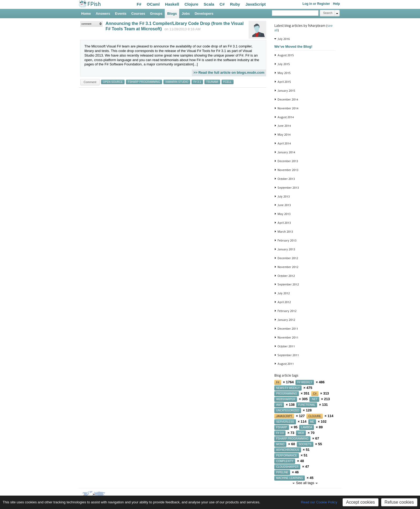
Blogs (172, 14)
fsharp (282, 427)
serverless (285, 422)
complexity (285, 461)
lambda (307, 427)
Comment (90, 82)
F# (139, 4)
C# (222, 4)
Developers (204, 14)
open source (113, 82)
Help (336, 4)
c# (315, 394)
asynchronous (288, 450)
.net (314, 399)
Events (121, 14)
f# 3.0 (280, 433)
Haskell (172, 4)
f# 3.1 (197, 82)
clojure (315, 416)
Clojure (192, 4)
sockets (305, 444)
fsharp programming (144, 82)
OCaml (153, 4)
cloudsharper (287, 467)
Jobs (186, 14)
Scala (209, 4)
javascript (284, 416)
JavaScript (256, 4)
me (312, 422)
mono (280, 444)
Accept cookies (361, 502)
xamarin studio (177, 82)
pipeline (282, 472)
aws (279, 405)
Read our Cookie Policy (319, 502)
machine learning (290, 478)
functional (307, 405)
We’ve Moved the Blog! (293, 47)
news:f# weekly (288, 388)
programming (287, 394)
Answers (103, 14)
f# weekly (305, 382)
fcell (228, 82)
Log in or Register (316, 4)
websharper (286, 399)
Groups (156, 14)
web (301, 433)
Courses (138, 14)
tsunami (212, 82)
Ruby (235, 4)
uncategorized (288, 410)
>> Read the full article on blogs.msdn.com (229, 73)
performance (287, 456)
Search (328, 13)
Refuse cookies (399, 502)
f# (278, 382)
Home (86, 14)
